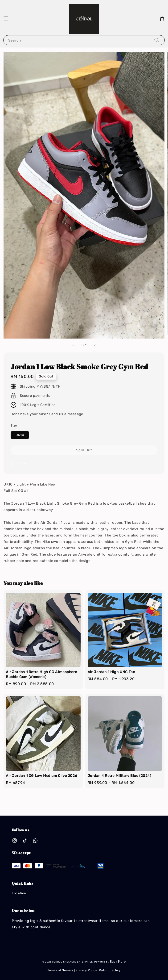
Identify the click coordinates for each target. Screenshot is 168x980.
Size (14, 425)
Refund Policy (110, 970)
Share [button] (19, 464)
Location (19, 893)
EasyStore (118, 961)
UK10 (20, 435)
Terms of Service (60, 970)
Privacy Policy (86, 970)
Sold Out (84, 450)
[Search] (157, 40)
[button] (6, 19)
